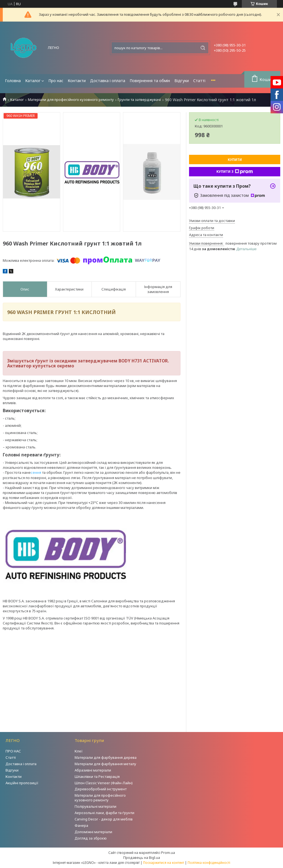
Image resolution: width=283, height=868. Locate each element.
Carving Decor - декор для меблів (104, 819)
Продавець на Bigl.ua (142, 857)
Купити (235, 160)
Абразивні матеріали (93, 770)
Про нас (56, 81)
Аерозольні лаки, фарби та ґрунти (104, 813)
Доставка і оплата (108, 81)
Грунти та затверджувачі (139, 100)
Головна (13, 81)
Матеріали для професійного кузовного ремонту (71, 100)
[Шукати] (203, 48)
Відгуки (182, 81)
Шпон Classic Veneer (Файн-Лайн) (104, 783)
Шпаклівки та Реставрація (97, 777)
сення (36, 472)
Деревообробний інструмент (101, 789)
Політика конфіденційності (209, 863)
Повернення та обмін (150, 81)
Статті (199, 81)
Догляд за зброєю (91, 838)
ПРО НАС (13, 751)
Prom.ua (168, 853)
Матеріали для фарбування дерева (106, 757)
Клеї (79, 751)
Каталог (33, 81)
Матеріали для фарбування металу (105, 764)
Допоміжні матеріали (93, 832)
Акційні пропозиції (22, 783)
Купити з (235, 172)
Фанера (81, 825)
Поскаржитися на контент (164, 863)
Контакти (77, 81)
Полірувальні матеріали (95, 806)
